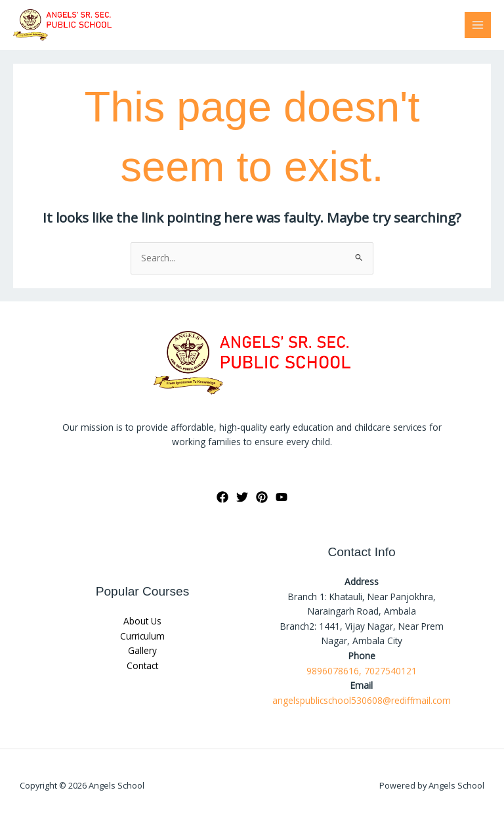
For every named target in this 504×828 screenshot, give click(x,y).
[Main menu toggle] (478, 25)
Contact (142, 665)
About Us (142, 621)
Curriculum (142, 636)
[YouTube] (282, 497)
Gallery (142, 650)
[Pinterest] (262, 497)
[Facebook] (222, 497)
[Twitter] (242, 497)
